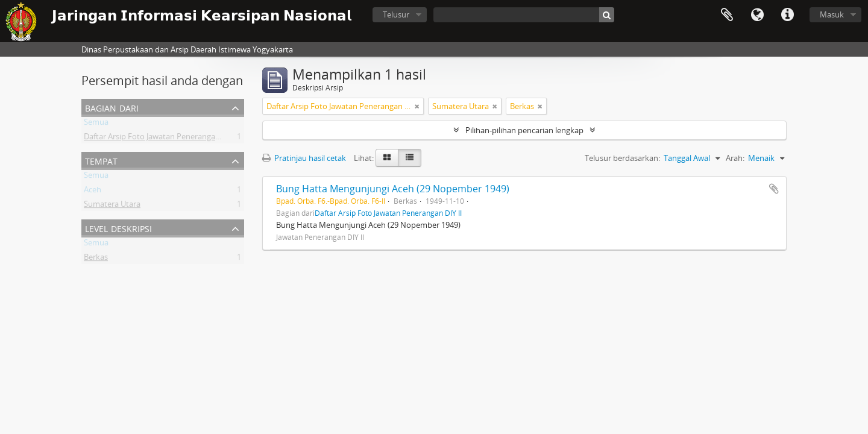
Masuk (832, 14)
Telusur (396, 14)
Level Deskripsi (118, 228)
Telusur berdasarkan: (622, 158)
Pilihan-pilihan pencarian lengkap (524, 130)
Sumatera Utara (112, 206)
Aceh (93, 192)
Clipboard (727, 15)
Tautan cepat (787, 15)
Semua (96, 124)
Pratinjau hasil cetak (304, 158)
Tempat (101, 160)
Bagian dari (112, 107)
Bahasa (757, 15)
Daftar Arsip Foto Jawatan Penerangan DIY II (162, 139)
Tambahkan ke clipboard (774, 189)
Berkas (96, 259)
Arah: (735, 158)
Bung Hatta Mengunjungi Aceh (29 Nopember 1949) (393, 189)
